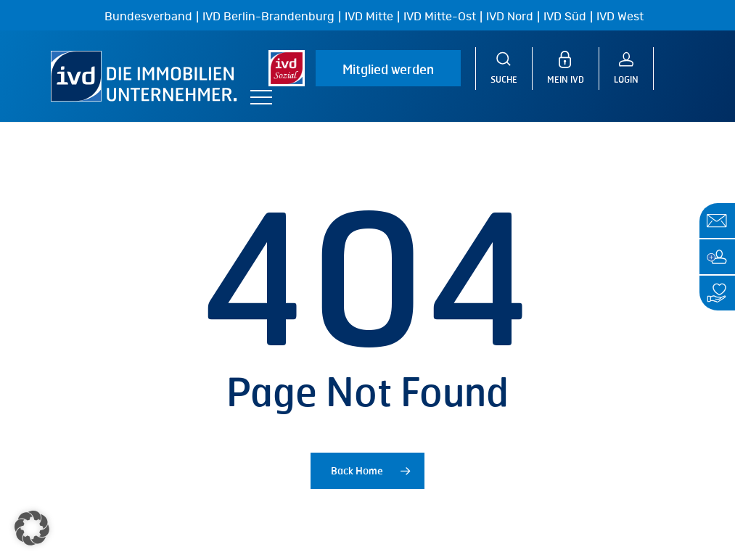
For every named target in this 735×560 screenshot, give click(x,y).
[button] (261, 98)
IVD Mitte (369, 17)
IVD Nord (510, 17)
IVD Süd (565, 17)
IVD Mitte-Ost (440, 17)
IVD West (620, 17)
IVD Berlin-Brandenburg (268, 17)
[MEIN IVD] (573, 69)
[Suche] (504, 69)
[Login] (634, 69)
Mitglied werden (388, 69)
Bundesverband (148, 17)
